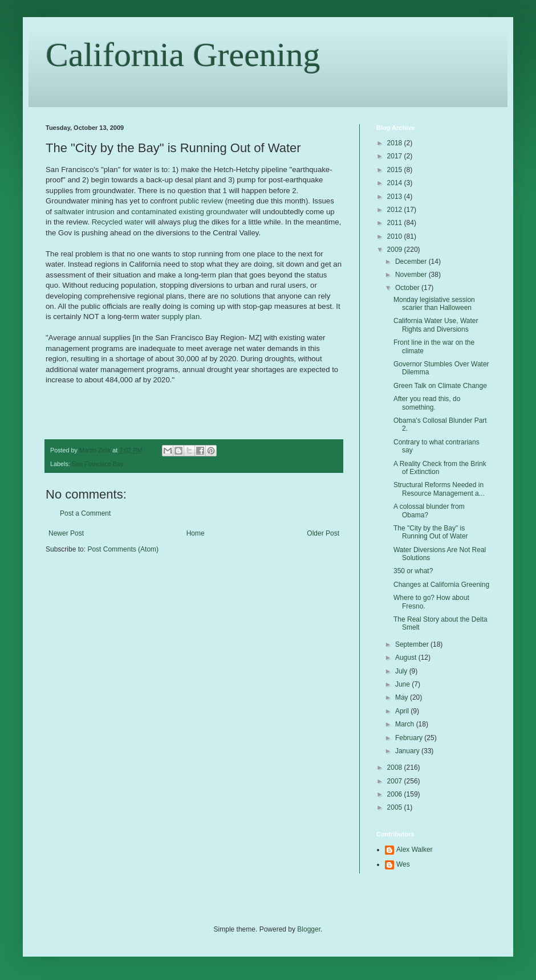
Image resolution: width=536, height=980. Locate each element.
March (406, 724)
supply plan (181, 317)
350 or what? (413, 571)
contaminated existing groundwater (190, 212)
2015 (396, 170)
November (412, 275)
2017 (396, 156)
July (402, 671)
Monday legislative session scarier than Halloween (434, 304)
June (403, 684)
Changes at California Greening (441, 585)
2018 (396, 143)
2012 (396, 210)
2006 (396, 794)
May (403, 697)
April (403, 711)
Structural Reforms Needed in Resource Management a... (439, 489)
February (410, 738)
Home (196, 533)
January (408, 751)
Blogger (309, 929)
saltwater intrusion (84, 212)
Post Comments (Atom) (123, 549)
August (407, 658)
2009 (396, 250)
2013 (396, 197)
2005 (396, 807)
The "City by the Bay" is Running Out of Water (431, 532)
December (412, 262)
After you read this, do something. (427, 403)
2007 (396, 781)
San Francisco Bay (98, 464)
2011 (396, 223)
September (413, 644)
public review (201, 201)
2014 (396, 183)
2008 (396, 767)
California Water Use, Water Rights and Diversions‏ (436, 325)
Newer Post (66, 533)
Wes (403, 864)
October (408, 288)
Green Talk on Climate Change (440, 386)
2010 (396, 236)
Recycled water (117, 222)
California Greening (183, 55)
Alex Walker (415, 850)
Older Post (323, 533)
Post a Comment (85, 513)
